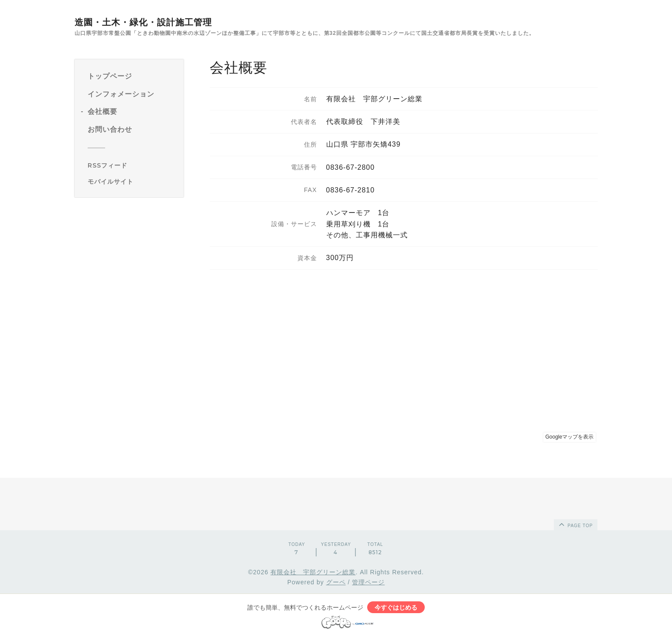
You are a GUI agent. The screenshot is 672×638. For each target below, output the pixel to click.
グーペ (336, 582)
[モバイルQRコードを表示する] (132, 182)
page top (575, 524)
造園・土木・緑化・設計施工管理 (143, 22)
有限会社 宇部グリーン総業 (313, 572)
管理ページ (368, 582)
